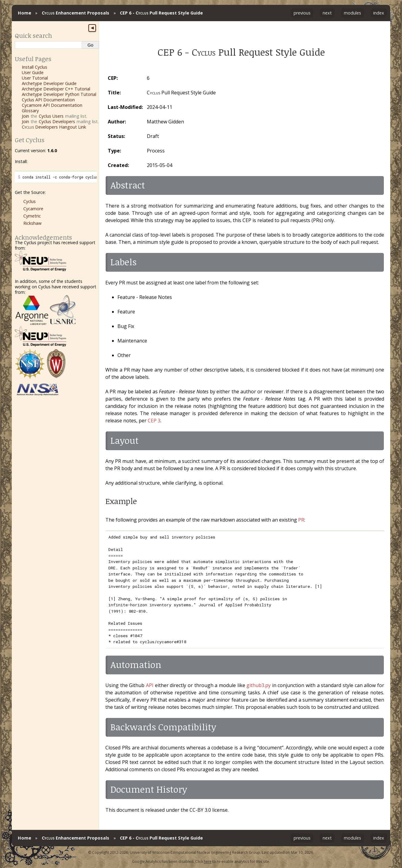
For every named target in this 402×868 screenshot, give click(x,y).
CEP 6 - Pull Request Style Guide (161, 13)
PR (301, 520)
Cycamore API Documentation (52, 105)
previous (302, 13)
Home (25, 13)
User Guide (33, 72)
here (208, 861)
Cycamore (33, 209)
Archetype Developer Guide (49, 83)
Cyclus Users (51, 116)
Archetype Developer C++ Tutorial (56, 89)
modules (353, 13)
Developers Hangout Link (54, 127)
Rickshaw (32, 223)
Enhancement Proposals (76, 13)
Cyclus (30, 201)
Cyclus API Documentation (48, 100)
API (150, 685)
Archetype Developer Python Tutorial (59, 94)
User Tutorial (35, 78)
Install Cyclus (35, 67)
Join (25, 116)
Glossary (30, 111)
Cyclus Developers (57, 121)
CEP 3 (154, 421)
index (379, 13)
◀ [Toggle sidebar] (92, 28)
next (327, 13)
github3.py (259, 685)
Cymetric (32, 216)
